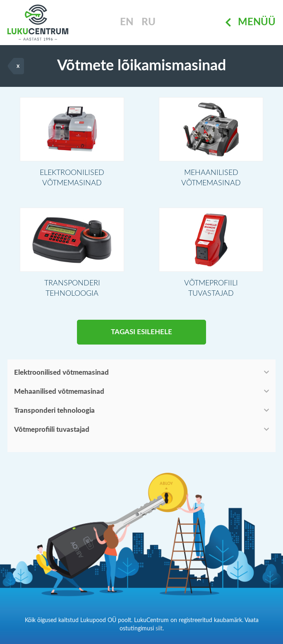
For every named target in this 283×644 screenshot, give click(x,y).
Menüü (250, 23)
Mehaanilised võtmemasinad (59, 391)
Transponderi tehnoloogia (54, 411)
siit (159, 629)
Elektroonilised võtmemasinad (61, 372)
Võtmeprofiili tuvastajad (52, 430)
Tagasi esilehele (141, 332)
